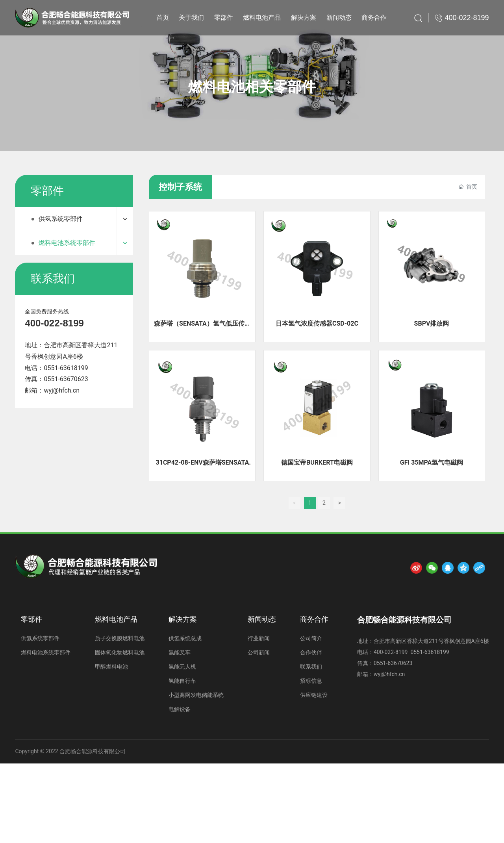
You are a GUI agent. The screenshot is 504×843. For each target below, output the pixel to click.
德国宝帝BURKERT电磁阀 (317, 462)
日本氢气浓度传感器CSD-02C (317, 323)
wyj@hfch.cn (62, 390)
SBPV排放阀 (432, 323)
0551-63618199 (66, 368)
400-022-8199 (54, 323)
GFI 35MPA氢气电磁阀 (432, 462)
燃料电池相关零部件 (252, 87)
